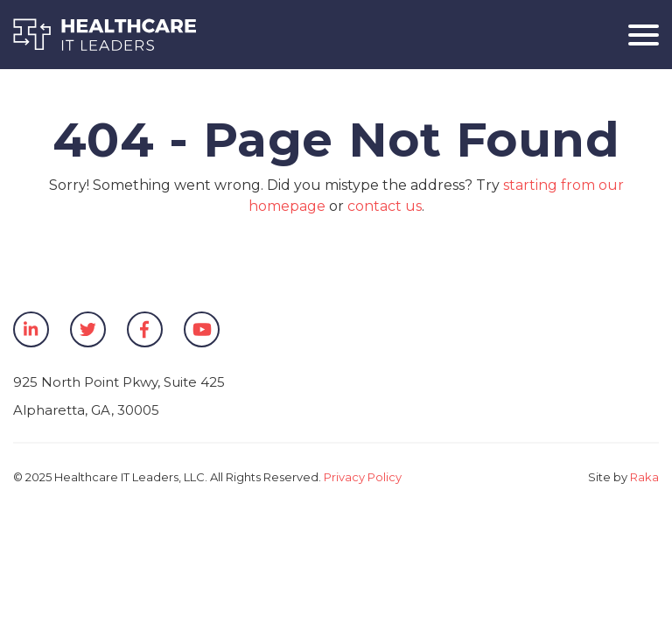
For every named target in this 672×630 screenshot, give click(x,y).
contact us (385, 206)
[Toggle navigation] (637, 35)
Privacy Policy (363, 477)
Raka (644, 477)
